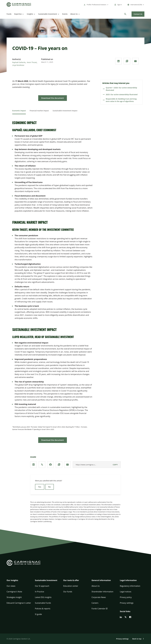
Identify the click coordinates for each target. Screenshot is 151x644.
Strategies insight (14, 597)
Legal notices (126, 592)
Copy (115, 465)
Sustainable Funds (43, 603)
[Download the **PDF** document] (127, 61)
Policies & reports (43, 609)
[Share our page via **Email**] (135, 61)
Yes (40, 487)
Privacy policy (126, 597)
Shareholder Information (102, 592)
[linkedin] (121, 617)
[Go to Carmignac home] (19, 5)
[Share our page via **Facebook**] (50, 465)
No (50, 487)
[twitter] (126, 617)
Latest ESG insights (43, 597)
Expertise (18, 14)
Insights (30, 14)
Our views (11, 586)
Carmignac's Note (14, 592)
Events (65, 14)
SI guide (38, 614)
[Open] (23, 14)
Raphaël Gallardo (19, 62)
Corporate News (99, 597)
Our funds (68, 592)
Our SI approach (42, 586)
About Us (74, 14)
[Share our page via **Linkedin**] (118, 61)
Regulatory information (130, 586)
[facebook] (130, 617)
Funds (9, 14)
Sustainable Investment (48, 14)
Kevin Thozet (32, 62)
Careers (95, 603)
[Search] (125, 14)
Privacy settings (127, 603)
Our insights (12, 580)
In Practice (40, 592)
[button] (19, 582)
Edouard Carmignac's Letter (19, 603)
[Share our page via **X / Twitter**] (42, 465)
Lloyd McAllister (18, 65)
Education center (71, 586)
